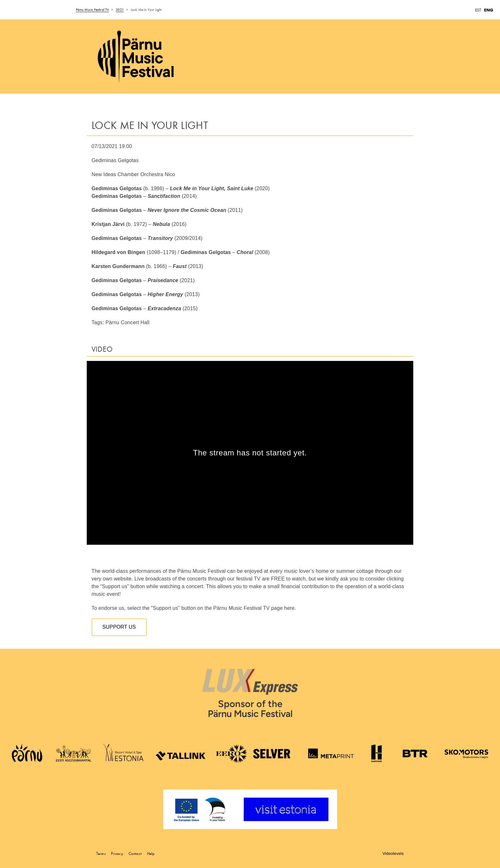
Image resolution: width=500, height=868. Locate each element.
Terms (101, 853)
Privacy (117, 853)
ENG (489, 10)
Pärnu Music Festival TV (92, 10)
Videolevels (393, 853)
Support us (119, 627)
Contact (135, 853)
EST (478, 10)
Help (151, 853)
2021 (120, 10)
